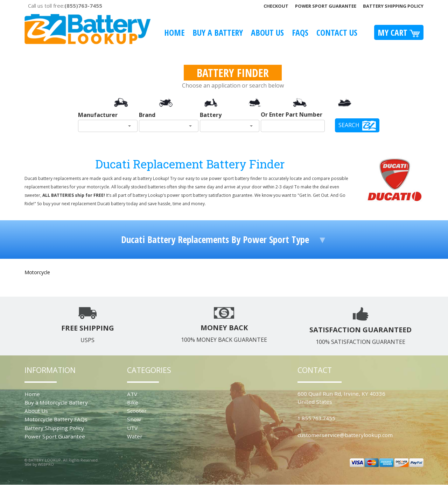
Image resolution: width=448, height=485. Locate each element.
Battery (211, 115)
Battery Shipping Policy (393, 6)
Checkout (276, 6)
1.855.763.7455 (316, 418)
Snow (134, 419)
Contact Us (337, 32)
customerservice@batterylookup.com (345, 435)
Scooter (137, 411)
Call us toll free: (65, 6)
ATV (132, 394)
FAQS (300, 32)
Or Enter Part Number (292, 115)
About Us (267, 32)
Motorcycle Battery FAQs (56, 419)
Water (135, 436)
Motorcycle (37, 272)
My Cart (399, 32)
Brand (147, 115)
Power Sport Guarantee (326, 6)
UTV (132, 428)
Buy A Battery (218, 32)
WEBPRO (46, 464)
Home (174, 32)
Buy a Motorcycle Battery (56, 402)
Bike (133, 402)
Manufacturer (98, 115)
